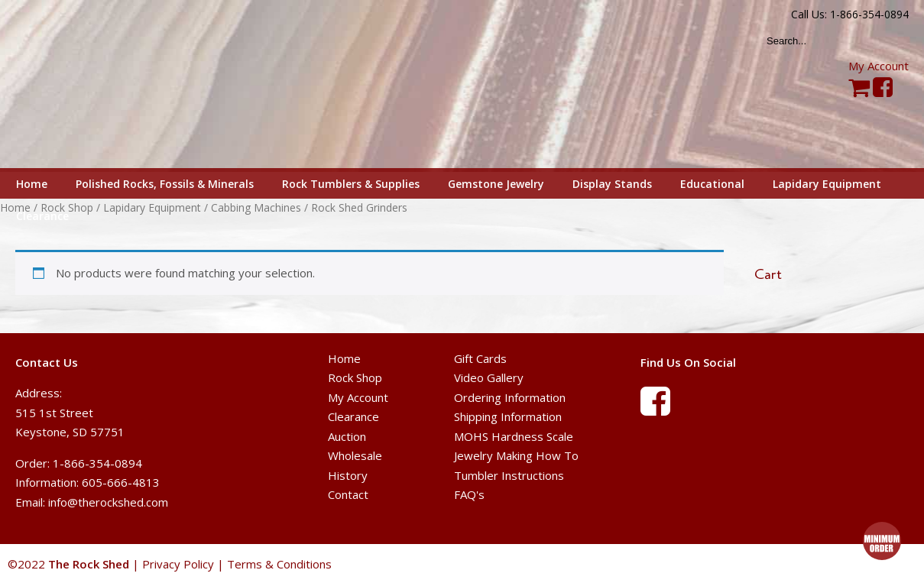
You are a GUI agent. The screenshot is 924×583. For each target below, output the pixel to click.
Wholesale (355, 455)
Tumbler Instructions (509, 475)
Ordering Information (510, 397)
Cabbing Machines (256, 207)
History (348, 475)
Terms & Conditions (279, 564)
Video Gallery (489, 377)
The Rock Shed (106, 85)
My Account (879, 66)
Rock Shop (355, 377)
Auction (347, 436)
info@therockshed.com (108, 502)
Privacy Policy (178, 564)
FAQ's (469, 494)
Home (344, 358)
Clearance (353, 416)
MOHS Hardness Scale (514, 436)
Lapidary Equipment (152, 207)
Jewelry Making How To (516, 455)
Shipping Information (508, 416)
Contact (348, 494)
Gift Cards (480, 358)
